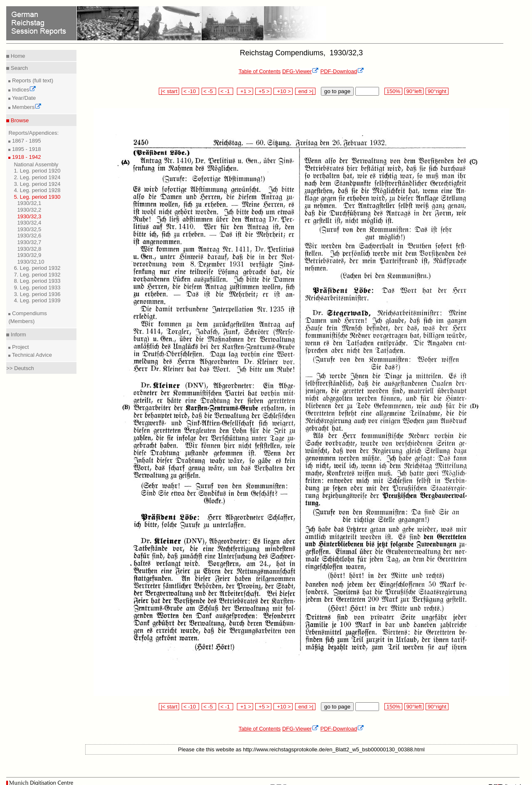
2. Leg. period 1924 (37, 177)
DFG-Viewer (300, 71)
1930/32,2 (29, 210)
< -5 (209, 91)
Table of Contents (260, 71)
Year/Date (23, 98)
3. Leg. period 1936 (37, 294)
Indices (23, 90)
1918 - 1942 (26, 157)
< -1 (226, 91)
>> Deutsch (20, 368)
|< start (169, 91)
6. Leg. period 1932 (37, 268)
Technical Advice (31, 355)
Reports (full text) (32, 80)
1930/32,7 (29, 242)
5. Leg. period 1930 (37, 197)
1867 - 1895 (26, 141)
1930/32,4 (29, 223)
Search (18, 68)
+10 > (283, 91)
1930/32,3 (29, 216)
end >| (305, 91)
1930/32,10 (31, 262)
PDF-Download (342, 71)
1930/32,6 (29, 236)
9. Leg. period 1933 (37, 288)
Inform (17, 334)
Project (20, 347)
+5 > (263, 91)
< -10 (191, 91)
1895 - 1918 (26, 149)
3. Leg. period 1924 (37, 184)
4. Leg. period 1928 (37, 190)
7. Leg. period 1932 (37, 275)
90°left (414, 91)
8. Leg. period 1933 (37, 281)
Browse (19, 120)
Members (26, 107)
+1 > (245, 91)
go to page (337, 91)
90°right (437, 91)
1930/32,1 (29, 203)
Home (17, 56)
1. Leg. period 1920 (37, 171)
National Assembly (36, 164)
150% (393, 91)
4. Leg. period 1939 (37, 300)
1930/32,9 (29, 255)
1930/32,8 (29, 249)
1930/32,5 (29, 229)
